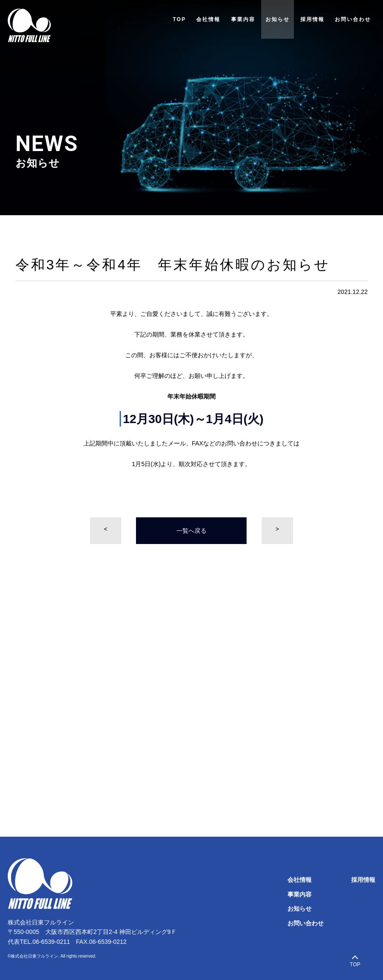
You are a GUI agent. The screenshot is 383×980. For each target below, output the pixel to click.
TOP (179, 19)
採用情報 (312, 19)
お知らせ (278, 19)
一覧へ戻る (191, 531)
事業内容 (243, 19)
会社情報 (208, 19)
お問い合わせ (353, 19)
